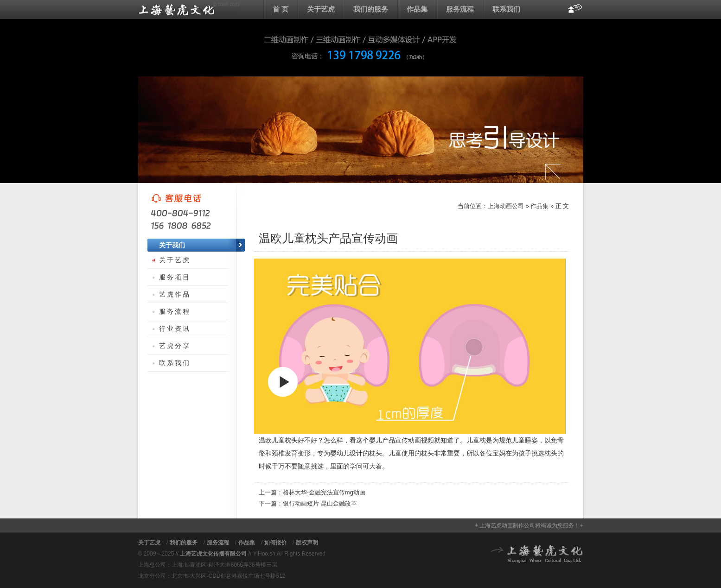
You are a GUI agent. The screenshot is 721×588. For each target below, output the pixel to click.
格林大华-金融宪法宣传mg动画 (324, 492)
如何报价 (275, 543)
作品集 (417, 9)
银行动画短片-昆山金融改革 (320, 503)
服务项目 (175, 277)
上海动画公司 (189, 9)
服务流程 (460, 9)
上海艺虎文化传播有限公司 (213, 554)
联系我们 (506, 9)
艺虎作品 (175, 294)
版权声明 (307, 543)
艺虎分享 (175, 346)
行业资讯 (175, 329)
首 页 (281, 9)
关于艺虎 (321, 9)
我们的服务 (371, 9)
